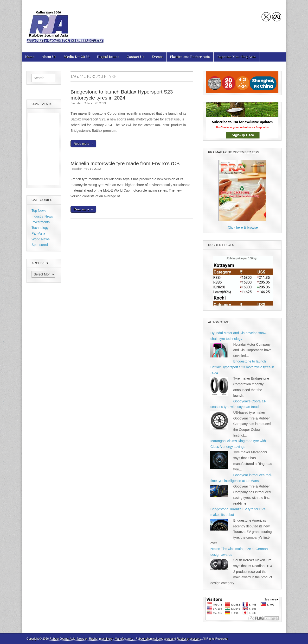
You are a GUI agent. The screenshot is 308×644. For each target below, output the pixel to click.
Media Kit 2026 (77, 57)
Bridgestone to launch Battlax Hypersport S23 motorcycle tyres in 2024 (242, 367)
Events (157, 57)
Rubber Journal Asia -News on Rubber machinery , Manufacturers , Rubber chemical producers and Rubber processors (125, 639)
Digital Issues (108, 57)
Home (30, 57)
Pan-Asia (38, 233)
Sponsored (40, 245)
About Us (49, 57)
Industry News (42, 216)
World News (41, 239)
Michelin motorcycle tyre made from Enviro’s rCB (125, 163)
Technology (40, 228)
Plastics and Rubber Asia (190, 57)
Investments (41, 222)
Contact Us (135, 57)
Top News (39, 211)
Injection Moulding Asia (236, 57)
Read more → (83, 144)
